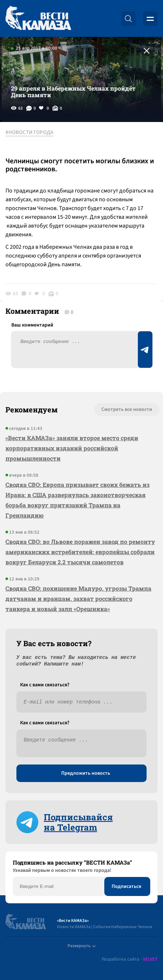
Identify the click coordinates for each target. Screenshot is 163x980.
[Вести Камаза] (38, 18)
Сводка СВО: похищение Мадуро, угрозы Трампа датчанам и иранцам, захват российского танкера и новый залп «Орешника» (78, 598)
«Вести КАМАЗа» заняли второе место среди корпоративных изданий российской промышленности (72, 448)
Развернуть (81, 946)
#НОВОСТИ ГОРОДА (29, 133)
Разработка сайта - (130, 959)
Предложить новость (86, 773)
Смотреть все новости (127, 409)
